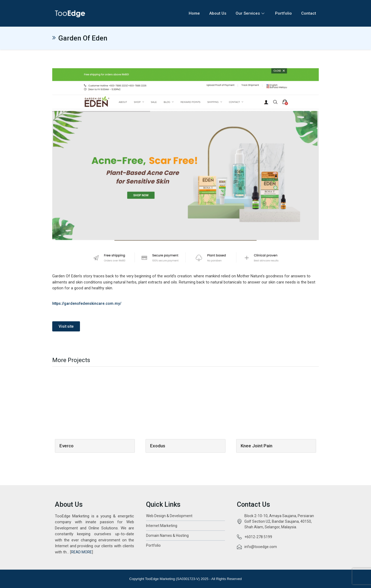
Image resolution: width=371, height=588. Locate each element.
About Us (218, 13)
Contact (309, 13)
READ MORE (82, 552)
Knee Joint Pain (257, 446)
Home (194, 13)
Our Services (251, 13)
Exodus (158, 446)
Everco (66, 446)
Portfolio (283, 13)
